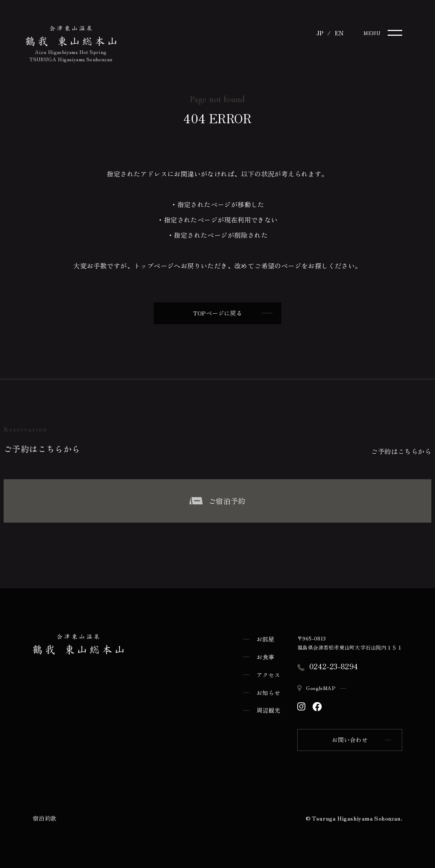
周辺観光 (269, 709)
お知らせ (269, 691)
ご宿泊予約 (217, 499)
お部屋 (265, 638)
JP (320, 33)
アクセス (269, 673)
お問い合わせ (350, 739)
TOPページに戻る (233, 314)
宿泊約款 (45, 817)
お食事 (265, 656)
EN (339, 33)
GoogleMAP (322, 687)
